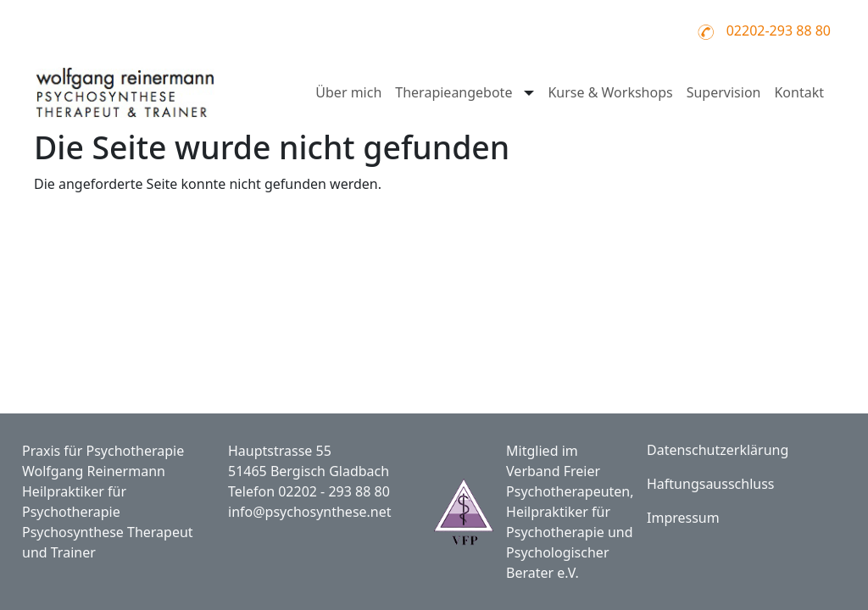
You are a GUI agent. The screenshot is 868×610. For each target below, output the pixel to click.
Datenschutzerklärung (718, 450)
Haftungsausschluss (711, 484)
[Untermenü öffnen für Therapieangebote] (527, 92)
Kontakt (799, 92)
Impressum (683, 518)
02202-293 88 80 (779, 30)
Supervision (724, 92)
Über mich (348, 92)
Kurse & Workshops (610, 92)
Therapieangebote (453, 92)
